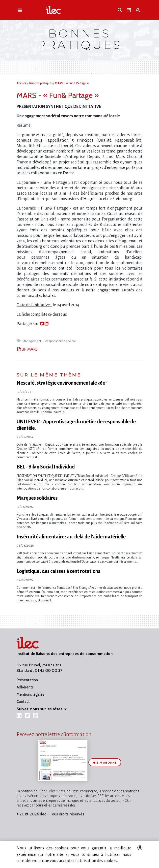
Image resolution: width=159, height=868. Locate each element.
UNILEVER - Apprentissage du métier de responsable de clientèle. (76, 425)
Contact (23, 702)
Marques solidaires (37, 498)
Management (32, 341)
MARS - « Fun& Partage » (72, 83)
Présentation (27, 680)
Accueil (22, 83)
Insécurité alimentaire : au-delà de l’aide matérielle (71, 537)
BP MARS (29, 349)
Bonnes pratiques (41, 83)
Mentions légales (30, 694)
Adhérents (25, 687)
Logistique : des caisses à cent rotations (58, 571)
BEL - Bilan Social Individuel (46, 467)
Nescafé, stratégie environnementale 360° (62, 383)
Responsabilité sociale (61, 341)
